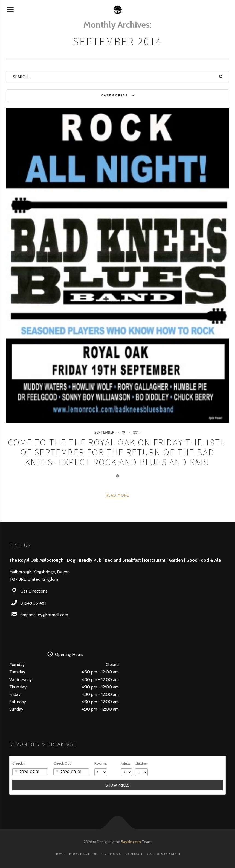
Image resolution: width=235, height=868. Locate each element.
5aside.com (131, 842)
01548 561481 (33, 603)
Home (60, 854)
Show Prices (118, 785)
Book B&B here (83, 854)
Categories (114, 95)
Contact (134, 854)
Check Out (62, 763)
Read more (118, 495)
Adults (125, 763)
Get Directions (34, 591)
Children (141, 763)
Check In (19, 763)
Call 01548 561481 (164, 854)
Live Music (111, 854)
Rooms (101, 763)
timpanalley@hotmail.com (44, 615)
